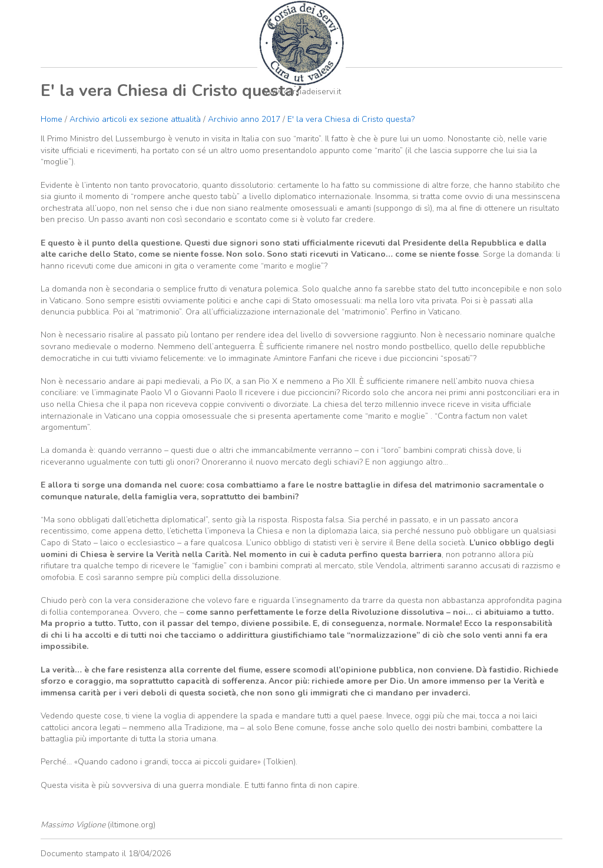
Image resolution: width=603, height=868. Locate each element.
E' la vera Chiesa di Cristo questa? (351, 119)
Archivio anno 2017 (244, 119)
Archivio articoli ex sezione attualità (136, 119)
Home (52, 119)
